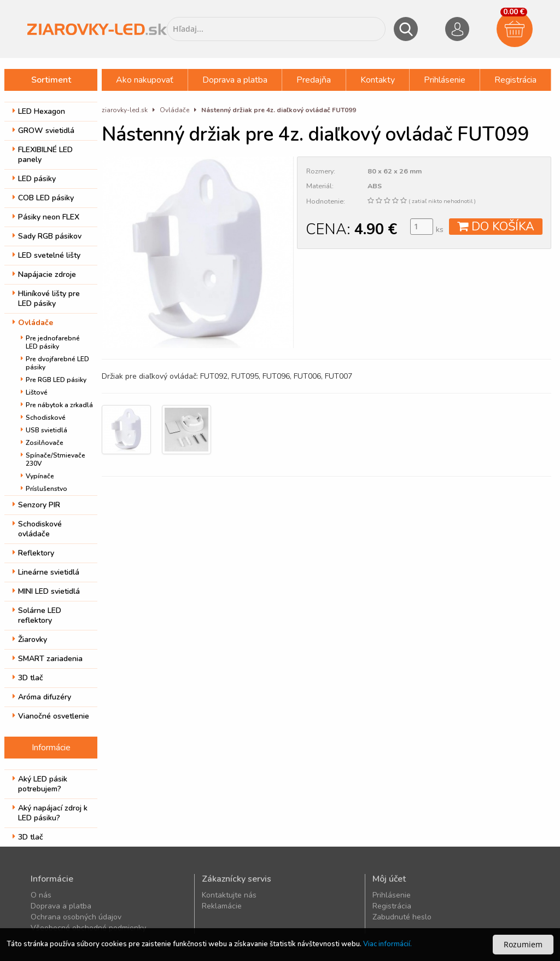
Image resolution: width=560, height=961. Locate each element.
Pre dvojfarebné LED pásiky (55, 363)
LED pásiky (34, 179)
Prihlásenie (445, 80)
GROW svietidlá (43, 131)
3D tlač (28, 678)
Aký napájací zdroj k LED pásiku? (50, 813)
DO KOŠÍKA (496, 227)
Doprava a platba (235, 80)
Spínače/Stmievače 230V (53, 459)
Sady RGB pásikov (47, 236)
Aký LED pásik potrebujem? (40, 784)
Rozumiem (523, 944)
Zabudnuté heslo (402, 917)
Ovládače (33, 323)
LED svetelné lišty (46, 255)
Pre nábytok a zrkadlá (57, 405)
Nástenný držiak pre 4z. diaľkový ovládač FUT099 (279, 110)
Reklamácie (222, 906)
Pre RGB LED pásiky (54, 380)
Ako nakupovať (145, 80)
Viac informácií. (387, 944)
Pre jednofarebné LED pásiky (50, 342)
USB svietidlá (44, 430)
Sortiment (51, 80)
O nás (41, 895)
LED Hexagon (39, 111)
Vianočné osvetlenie (51, 716)
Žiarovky (30, 639)
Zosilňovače (42, 443)
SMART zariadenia (48, 659)
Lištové (34, 392)
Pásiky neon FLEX (46, 217)
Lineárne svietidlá (46, 572)
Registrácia (515, 80)
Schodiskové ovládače (37, 529)
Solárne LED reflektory (37, 615)
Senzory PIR (36, 505)
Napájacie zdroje (44, 274)
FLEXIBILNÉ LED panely (43, 155)
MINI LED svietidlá (46, 591)
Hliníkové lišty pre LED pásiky (46, 299)
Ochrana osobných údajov (76, 917)
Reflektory (33, 553)
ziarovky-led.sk (125, 110)
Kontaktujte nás (229, 895)
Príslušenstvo (44, 489)
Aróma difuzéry (42, 697)
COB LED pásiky (43, 198)
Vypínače (37, 476)
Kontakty (378, 80)
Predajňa (314, 80)
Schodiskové (43, 418)
